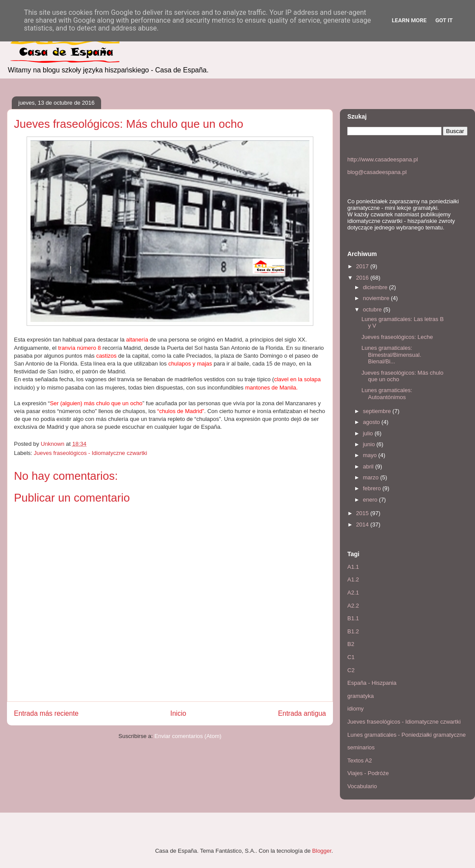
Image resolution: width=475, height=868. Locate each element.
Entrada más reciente (46, 713)
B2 (351, 644)
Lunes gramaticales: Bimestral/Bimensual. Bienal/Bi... (391, 355)
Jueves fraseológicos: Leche (397, 337)
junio (370, 444)
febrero (373, 488)
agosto (372, 422)
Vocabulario (362, 786)
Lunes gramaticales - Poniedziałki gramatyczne (407, 735)
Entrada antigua (302, 713)
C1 (351, 657)
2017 (363, 266)
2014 (363, 525)
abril (369, 466)
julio (369, 433)
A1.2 (353, 579)
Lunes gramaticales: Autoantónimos (387, 394)
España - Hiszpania (372, 683)
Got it (444, 20)
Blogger (322, 851)
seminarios (361, 747)
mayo (371, 455)
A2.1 (353, 593)
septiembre (378, 411)
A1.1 (353, 567)
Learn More (409, 20)
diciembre (376, 287)
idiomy (356, 709)
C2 (351, 670)
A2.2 (353, 606)
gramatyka (361, 696)
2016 (363, 278)
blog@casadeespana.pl (377, 172)
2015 (363, 513)
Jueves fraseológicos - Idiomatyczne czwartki (91, 453)
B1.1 (353, 618)
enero (371, 500)
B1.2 (353, 631)
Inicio (178, 713)
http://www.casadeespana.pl (383, 159)
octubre (373, 309)
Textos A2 (360, 760)
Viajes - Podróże (368, 773)
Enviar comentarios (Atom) (188, 736)
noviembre (377, 298)
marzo (372, 477)
